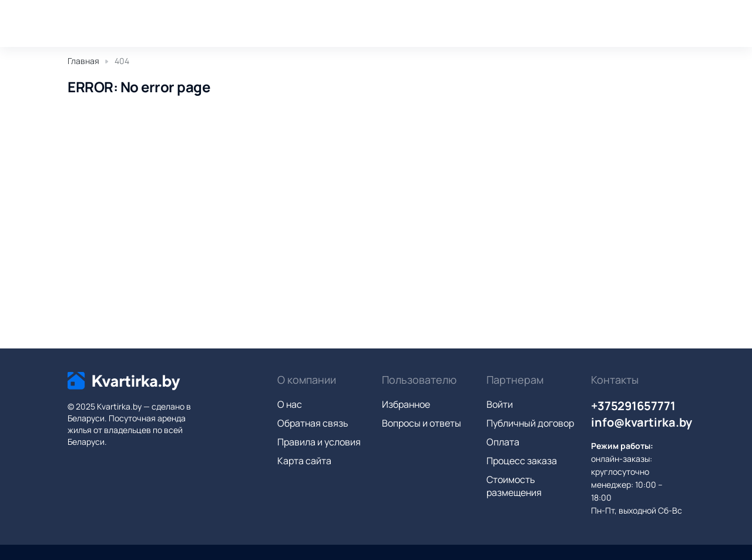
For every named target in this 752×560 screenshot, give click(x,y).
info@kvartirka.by (642, 422)
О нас (290, 404)
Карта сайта (304, 461)
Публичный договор (530, 423)
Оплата (503, 442)
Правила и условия (319, 442)
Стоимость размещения (514, 486)
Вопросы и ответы (422, 423)
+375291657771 (633, 406)
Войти (500, 404)
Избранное (406, 404)
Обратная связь (313, 423)
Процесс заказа (522, 461)
